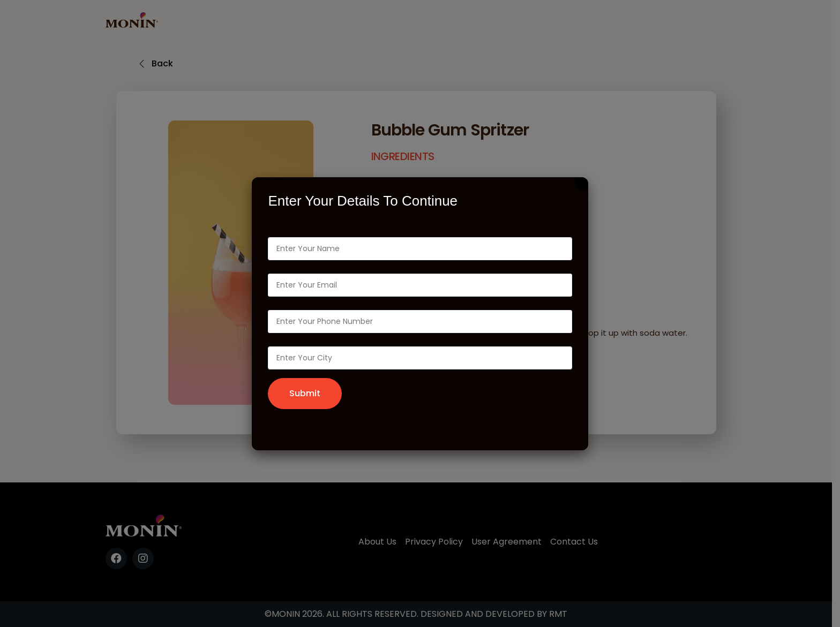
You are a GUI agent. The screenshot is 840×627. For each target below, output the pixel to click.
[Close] (582, 184)
